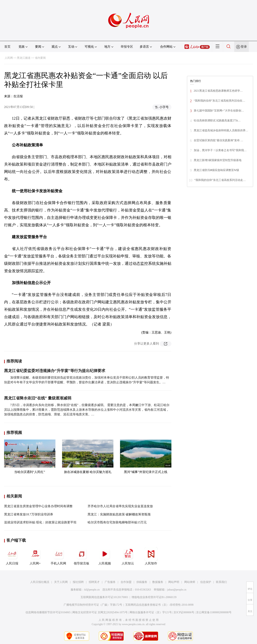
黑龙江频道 (24, 58)
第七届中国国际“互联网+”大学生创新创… (219, 111)
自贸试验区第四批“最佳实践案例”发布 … (218, 140)
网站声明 (174, 582)
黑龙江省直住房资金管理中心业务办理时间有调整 (38, 506)
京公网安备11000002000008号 (214, 612)
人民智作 (151, 556)
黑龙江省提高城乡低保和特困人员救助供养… (221, 130)
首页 (7, 47)
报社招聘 (78, 582)
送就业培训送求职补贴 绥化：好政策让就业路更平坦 (40, 522)
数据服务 (158, 582)
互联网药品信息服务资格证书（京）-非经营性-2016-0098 (159, 605)
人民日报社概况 (40, 582)
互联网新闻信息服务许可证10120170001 (104, 597)
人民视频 (105, 556)
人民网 (9, 58)
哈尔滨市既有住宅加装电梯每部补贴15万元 (117, 522)
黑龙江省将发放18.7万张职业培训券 (29, 514)
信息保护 (206, 582)
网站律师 (190, 582)
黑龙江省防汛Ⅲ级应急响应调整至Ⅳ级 (216, 170)
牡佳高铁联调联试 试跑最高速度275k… (217, 121)
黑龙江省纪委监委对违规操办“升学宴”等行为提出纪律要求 (55, 371)
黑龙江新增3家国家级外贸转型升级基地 (218, 160)
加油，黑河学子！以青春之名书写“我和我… (220, 150)
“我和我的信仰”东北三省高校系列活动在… (219, 101)
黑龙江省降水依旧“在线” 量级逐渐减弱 (38, 398)
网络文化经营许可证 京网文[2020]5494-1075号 (100, 612)
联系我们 (221, 582)
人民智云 (128, 556)
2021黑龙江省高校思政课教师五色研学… (218, 91)
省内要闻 (40, 58)
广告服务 (110, 582)
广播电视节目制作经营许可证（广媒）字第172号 (93, 605)
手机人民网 (58, 556)
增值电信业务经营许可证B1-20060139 (154, 597)
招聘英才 (94, 582)
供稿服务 (142, 582)
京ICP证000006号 (184, 612)
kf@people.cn (92, 590)
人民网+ (35, 556)
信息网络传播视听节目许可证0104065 (48, 612)
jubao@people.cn (177, 590)
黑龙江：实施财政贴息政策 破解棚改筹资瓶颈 (119, 514)
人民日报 (12, 556)
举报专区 (127, 47)
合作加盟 (126, 582)
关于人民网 (61, 582)
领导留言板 (82, 556)
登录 (244, 47)
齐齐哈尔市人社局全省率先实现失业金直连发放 (120, 506)
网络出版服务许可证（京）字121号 (151, 612)
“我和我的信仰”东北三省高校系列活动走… (220, 180)
